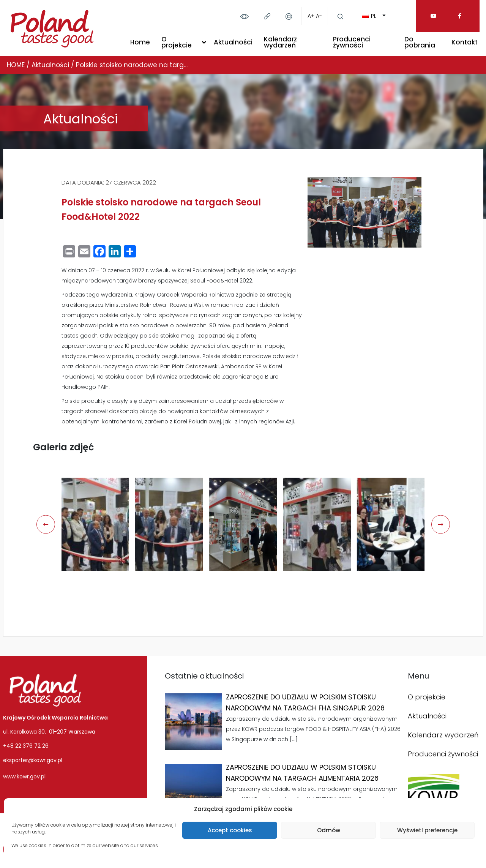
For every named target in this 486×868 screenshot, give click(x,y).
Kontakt (465, 42)
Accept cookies (230, 830)
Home (140, 42)
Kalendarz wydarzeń (280, 42)
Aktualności (233, 42)
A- (319, 16)
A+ (311, 16)
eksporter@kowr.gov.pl (33, 760)
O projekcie (177, 42)
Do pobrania (420, 42)
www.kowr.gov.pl (24, 776)
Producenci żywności (352, 42)
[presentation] (46, 524)
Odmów (329, 830)
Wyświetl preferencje (427, 830)
